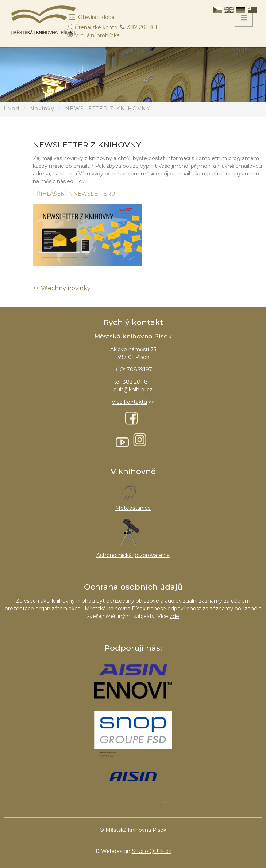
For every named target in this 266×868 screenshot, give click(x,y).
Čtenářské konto (96, 27)
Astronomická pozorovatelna (133, 555)
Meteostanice (133, 508)
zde (174, 616)
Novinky (42, 109)
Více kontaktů (129, 402)
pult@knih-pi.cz (133, 390)
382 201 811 (142, 27)
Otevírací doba (96, 17)
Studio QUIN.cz (151, 851)
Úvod (11, 109)
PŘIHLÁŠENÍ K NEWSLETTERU (74, 194)
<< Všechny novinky (62, 288)
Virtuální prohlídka (97, 35)
